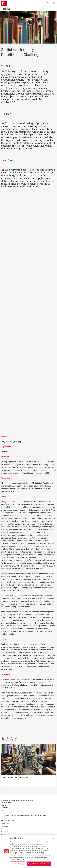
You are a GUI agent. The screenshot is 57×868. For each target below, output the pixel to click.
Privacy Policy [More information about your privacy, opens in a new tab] (20, 859)
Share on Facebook (7, 739)
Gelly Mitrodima (7, 442)
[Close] (53, 838)
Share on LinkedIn (12, 739)
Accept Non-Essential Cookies (39, 864)
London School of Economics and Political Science (4, 3)
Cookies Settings (6, 832)
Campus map (5, 824)
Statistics (5, 452)
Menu (54, 3)
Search (48, 3)
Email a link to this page (3, 739)
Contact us (5, 827)
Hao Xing (18, 442)
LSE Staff (7, 9)
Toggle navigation (54, 9)
